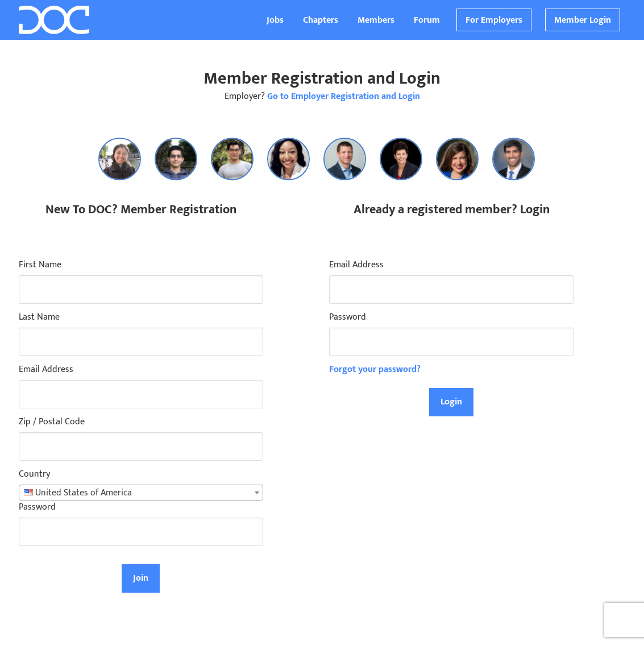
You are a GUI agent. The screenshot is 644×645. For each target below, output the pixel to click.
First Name (40, 265)
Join (141, 578)
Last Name (39, 317)
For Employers (494, 20)
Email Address (46, 370)
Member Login (583, 20)
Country (34, 474)
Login (451, 402)
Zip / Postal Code (52, 422)
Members (376, 20)
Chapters (321, 20)
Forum (427, 20)
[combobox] (141, 493)
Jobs (275, 20)
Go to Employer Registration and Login (344, 96)
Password (37, 507)
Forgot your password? (375, 369)
